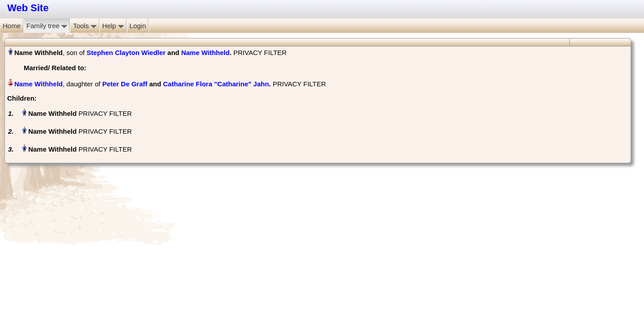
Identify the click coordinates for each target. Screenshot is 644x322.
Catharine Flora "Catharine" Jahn (216, 84)
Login (138, 26)
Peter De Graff (125, 84)
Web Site (28, 8)
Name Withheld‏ (38, 84)
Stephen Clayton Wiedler (126, 53)
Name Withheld (205, 53)
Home (12, 26)
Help (113, 26)
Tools (85, 26)
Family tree (47, 26)
